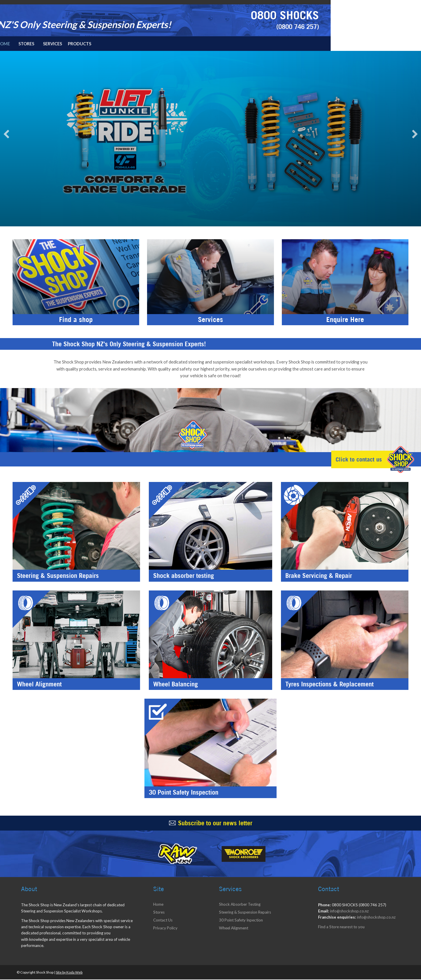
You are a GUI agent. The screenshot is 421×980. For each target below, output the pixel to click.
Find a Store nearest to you (341, 927)
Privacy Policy (165, 929)
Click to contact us (356, 461)
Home (93, 44)
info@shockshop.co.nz (349, 912)
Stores (118, 44)
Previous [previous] (6, 135)
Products (172, 44)
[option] (210, 139)
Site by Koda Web (69, 973)
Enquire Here (345, 322)
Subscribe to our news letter (215, 824)
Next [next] (415, 135)
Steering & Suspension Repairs (245, 913)
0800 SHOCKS (374, 15)
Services (144, 44)
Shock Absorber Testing (240, 905)
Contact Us (163, 921)
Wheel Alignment (234, 929)
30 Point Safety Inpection (241, 921)
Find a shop (76, 322)
